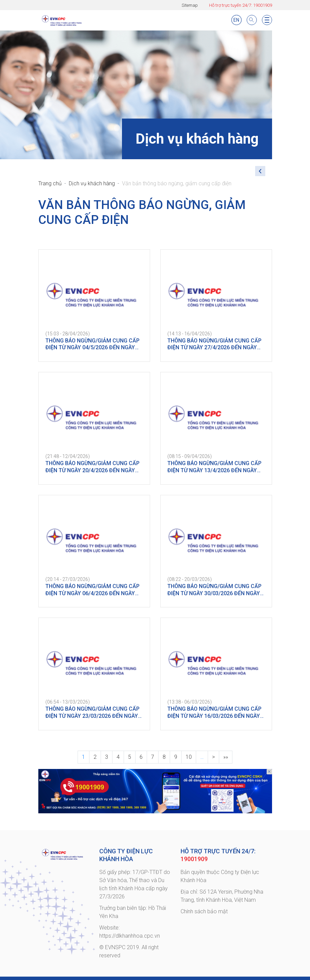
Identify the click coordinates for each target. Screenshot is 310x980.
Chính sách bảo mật (204, 911)
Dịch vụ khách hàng (92, 183)
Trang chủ (50, 183)
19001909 (263, 5)
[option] (155, 791)
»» (226, 757)
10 (189, 757)
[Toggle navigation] (267, 20)
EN (236, 20)
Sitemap (190, 5)
